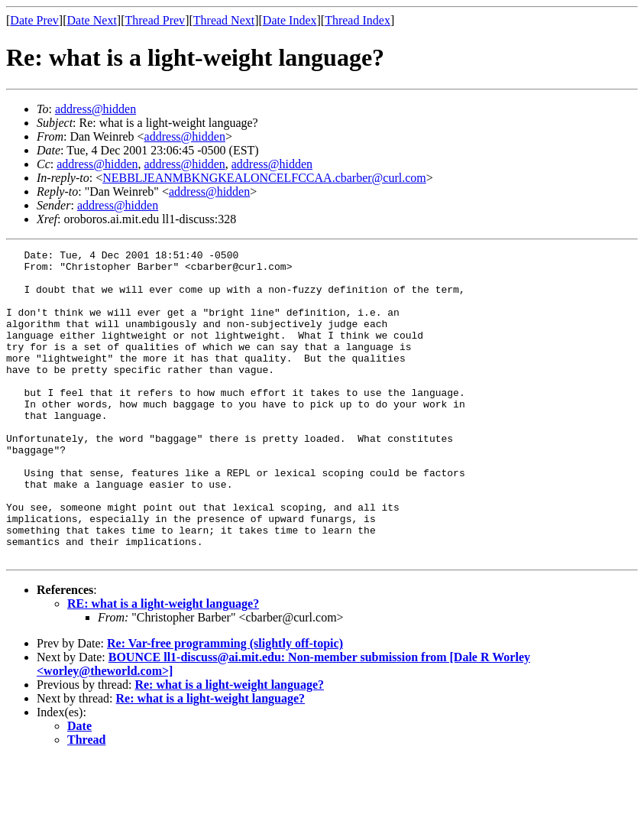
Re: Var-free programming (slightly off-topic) (225, 705)
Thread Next (224, 20)
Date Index (290, 20)
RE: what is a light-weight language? (163, 665)
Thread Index (358, 20)
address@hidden (95, 109)
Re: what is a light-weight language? (229, 746)
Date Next (92, 20)
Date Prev (34, 20)
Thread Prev (155, 20)
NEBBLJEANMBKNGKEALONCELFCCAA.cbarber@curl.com (264, 178)
